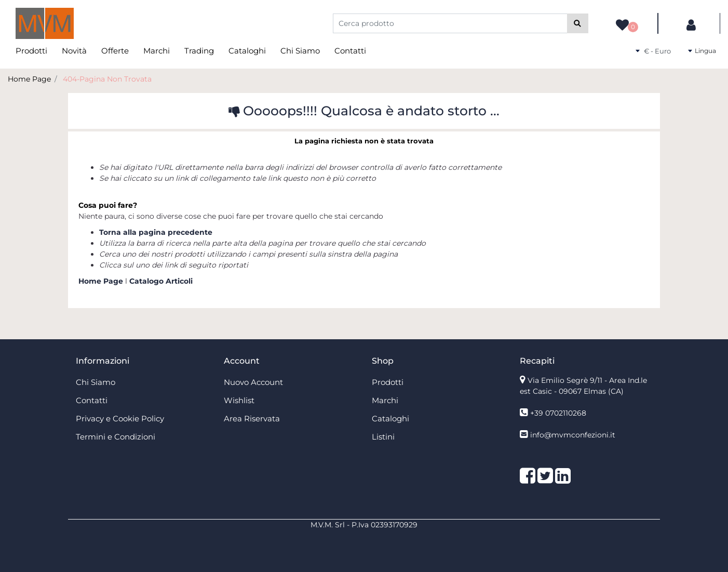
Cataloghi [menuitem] (247, 51)
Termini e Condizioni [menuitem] (116, 437)
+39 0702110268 (558, 413)
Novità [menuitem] (74, 51)
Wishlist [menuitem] (239, 400)
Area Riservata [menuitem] (252, 418)
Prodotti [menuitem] (31, 51)
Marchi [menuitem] (157, 51)
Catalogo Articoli (161, 281)
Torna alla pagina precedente (156, 232)
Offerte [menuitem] (115, 51)
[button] (578, 23)
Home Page (29, 79)
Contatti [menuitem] (350, 51)
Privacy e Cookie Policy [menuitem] (120, 418)
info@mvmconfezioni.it (573, 435)
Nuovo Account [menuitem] (253, 382)
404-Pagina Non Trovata (107, 79)
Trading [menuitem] (199, 51)
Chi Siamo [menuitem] (300, 51)
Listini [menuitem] (383, 437)
